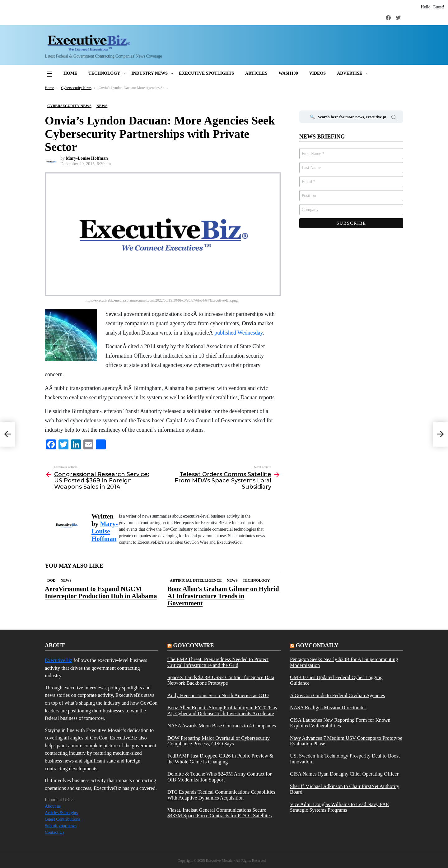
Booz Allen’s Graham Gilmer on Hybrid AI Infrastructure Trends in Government (223, 596)
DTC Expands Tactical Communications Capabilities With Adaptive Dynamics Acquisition (221, 795)
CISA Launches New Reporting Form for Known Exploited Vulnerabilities (340, 723)
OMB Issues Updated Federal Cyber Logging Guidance (336, 680)
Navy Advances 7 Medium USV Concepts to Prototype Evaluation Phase (346, 741)
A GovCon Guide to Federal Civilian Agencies (337, 696)
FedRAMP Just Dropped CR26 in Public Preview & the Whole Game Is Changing (220, 759)
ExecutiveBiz (58, 660)
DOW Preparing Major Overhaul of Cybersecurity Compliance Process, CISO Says (219, 741)
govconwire (193, 645)
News (66, 580)
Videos (317, 73)
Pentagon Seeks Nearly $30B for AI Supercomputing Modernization (344, 662)
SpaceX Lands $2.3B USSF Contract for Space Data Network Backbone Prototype (221, 680)
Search (394, 118)
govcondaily (317, 645)
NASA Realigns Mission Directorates (328, 708)
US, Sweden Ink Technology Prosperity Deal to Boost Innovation (345, 759)
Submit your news (61, 826)
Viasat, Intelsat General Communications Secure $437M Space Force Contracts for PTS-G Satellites (219, 813)
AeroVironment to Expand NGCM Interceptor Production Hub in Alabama (101, 592)
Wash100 (288, 73)
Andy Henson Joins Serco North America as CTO (218, 696)
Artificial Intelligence (196, 580)
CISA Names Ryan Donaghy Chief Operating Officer (344, 774)
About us (53, 806)
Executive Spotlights (206, 73)
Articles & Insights (61, 813)
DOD (51, 580)
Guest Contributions (62, 819)
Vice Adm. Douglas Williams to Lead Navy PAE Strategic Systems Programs (339, 807)
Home (70, 73)
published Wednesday (239, 333)
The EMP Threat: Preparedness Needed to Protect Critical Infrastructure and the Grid (218, 662)
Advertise (350, 73)
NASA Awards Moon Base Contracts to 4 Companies (222, 726)
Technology (104, 73)
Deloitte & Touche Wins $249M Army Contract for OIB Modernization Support (219, 777)
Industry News (149, 73)
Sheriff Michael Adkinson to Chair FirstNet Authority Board (345, 789)
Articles (256, 73)
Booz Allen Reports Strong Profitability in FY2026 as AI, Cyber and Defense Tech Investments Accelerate (222, 711)
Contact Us (55, 832)
